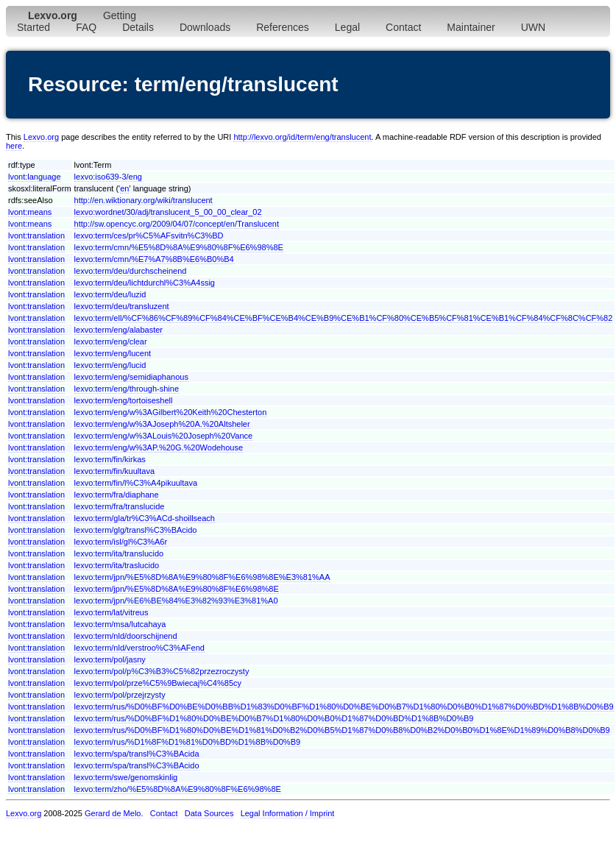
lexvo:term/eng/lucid (110, 365)
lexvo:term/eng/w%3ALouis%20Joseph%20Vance (164, 436)
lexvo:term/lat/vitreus (111, 612)
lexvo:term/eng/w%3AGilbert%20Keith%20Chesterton (171, 412)
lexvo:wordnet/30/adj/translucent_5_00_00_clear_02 (168, 212)
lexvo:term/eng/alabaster (118, 330)
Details (138, 27)
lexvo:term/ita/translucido (119, 553)
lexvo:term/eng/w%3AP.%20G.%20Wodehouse (159, 447)
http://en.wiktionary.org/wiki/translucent (144, 200)
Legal (347, 27)
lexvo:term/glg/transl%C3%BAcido (136, 530)
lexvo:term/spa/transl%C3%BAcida (137, 754)
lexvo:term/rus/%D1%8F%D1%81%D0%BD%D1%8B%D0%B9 (188, 742)
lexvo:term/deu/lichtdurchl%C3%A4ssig (145, 283)
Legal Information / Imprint (288, 813)
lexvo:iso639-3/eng (108, 177)
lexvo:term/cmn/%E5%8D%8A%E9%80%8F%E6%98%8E (179, 247)
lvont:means (30, 212)
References (283, 27)
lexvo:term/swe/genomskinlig (126, 777)
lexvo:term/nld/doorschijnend (126, 636)
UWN (533, 27)
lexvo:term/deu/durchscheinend (131, 271)
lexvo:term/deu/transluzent (122, 306)
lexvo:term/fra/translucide (120, 506)
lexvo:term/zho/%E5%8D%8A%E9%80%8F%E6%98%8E (178, 789)
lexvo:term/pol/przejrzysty (120, 695)
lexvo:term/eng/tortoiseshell (124, 400)
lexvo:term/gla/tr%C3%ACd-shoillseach (145, 518)
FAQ (86, 27)
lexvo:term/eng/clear (111, 342)
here (14, 146)
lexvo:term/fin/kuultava (114, 471)
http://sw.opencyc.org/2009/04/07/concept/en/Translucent (177, 224)
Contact (403, 27)
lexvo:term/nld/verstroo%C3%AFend (139, 648)
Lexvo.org (41, 137)
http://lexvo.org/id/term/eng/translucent (302, 137)
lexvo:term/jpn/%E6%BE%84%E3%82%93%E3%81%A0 (176, 601)
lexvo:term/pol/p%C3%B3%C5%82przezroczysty (162, 671)
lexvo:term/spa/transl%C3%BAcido (137, 765)
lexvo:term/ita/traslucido (117, 565)
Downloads (205, 27)
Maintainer (471, 27)
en (124, 188)
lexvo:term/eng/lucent (113, 353)
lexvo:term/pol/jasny (110, 659)
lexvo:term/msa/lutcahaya (120, 624)
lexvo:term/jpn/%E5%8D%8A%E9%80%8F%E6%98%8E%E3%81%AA (202, 577)
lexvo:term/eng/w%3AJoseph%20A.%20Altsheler (162, 424)
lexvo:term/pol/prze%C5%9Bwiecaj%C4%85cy (158, 683)
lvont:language (35, 177)
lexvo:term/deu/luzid (110, 294)
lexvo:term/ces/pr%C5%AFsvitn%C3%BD (149, 236)
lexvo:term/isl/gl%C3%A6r (121, 542)
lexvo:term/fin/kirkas (110, 459)
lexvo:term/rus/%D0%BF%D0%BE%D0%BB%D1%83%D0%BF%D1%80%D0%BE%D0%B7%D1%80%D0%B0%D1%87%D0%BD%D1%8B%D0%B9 (344, 707)
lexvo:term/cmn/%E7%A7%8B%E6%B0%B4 (154, 259)
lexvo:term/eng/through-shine (127, 389)
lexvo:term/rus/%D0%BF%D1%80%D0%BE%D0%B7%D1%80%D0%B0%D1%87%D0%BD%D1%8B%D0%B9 (274, 718)
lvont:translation (36, 236)
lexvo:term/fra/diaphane (117, 495)
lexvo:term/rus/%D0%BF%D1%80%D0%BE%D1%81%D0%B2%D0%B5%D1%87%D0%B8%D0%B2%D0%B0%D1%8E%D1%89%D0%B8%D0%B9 (342, 730)
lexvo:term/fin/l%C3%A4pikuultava (136, 483)
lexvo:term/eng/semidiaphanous (131, 377)
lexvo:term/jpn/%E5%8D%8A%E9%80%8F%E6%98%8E (177, 589)
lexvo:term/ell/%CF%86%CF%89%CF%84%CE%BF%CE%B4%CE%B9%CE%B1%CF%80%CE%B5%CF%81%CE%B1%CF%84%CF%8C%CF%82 (344, 318)
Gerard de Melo (113, 813)
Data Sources (209, 813)
